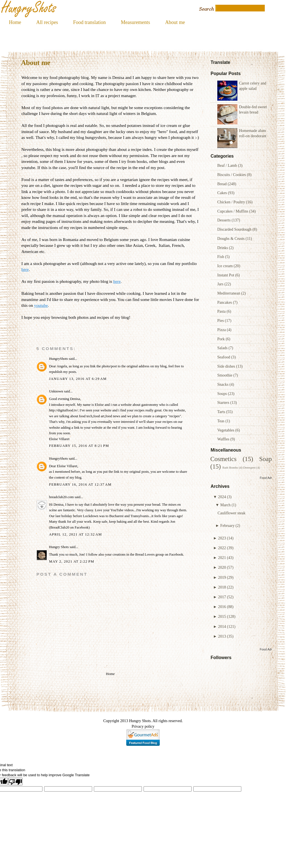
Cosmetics (223, 459)
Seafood (224, 357)
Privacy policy (143, 726)
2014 (222, 626)
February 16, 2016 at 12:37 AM (80, 484)
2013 (222, 636)
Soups (223, 394)
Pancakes (225, 302)
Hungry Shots (59, 547)
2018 (222, 587)
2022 (222, 548)
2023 (222, 538)
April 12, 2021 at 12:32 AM (76, 534)
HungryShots (59, 359)
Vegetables (226, 430)
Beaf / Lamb (228, 165)
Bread (222, 184)
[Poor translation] (15, 782)
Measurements (135, 22)
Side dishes (227, 366)
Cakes (223, 193)
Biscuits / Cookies (232, 175)
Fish (221, 257)
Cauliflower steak (232, 513)
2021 (222, 558)
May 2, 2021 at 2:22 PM (72, 561)
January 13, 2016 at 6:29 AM (78, 379)
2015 (222, 616)
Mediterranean (229, 293)
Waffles (224, 439)
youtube (41, 305)
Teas (221, 421)
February (227, 525)
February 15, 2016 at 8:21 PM (79, 446)
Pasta (222, 311)
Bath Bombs (230, 467)
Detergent (249, 467)
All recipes (47, 22)
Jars (221, 284)
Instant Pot (226, 275)
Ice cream (226, 266)
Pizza (222, 330)
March (226, 505)
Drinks (223, 248)
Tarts (222, 412)
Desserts (224, 220)
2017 (222, 597)
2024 (222, 497)
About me (175, 22)
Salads (223, 348)
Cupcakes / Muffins (233, 211)
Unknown (56, 391)
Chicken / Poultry (232, 202)
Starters (224, 402)
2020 (222, 567)
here (25, 269)
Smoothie (225, 375)
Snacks (223, 384)
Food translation (90, 22)
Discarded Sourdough (235, 229)
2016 (222, 607)
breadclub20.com (61, 497)
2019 (222, 577)
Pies (221, 320)
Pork (221, 339)
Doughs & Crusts (231, 238)
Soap (265, 459)
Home (15, 22)
